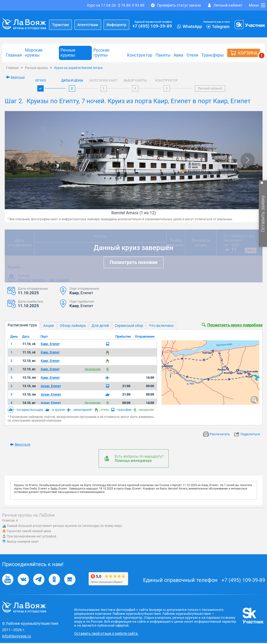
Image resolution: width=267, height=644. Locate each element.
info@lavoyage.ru (17, 636)
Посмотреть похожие (134, 262)
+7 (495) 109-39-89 (152, 26)
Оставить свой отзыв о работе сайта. (106, 633)
